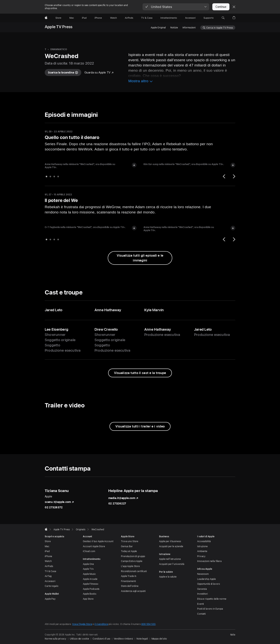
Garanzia (202, 589)
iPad (47, 551)
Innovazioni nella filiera (209, 561)
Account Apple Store (94, 546)
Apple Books (90, 594)
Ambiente (202, 551)
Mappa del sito (159, 639)
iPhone (48, 556)
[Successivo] (234, 176)
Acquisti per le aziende (171, 546)
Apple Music (89, 574)
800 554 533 (149, 624)
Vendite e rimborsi (123, 639)
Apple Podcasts (91, 589)
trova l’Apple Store (82, 624)
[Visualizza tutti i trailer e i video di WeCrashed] (140, 426)
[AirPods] (129, 18)
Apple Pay (50, 599)
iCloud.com (89, 551)
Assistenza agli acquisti (133, 591)
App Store (88, 599)
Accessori (50, 581)
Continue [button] (221, 7)
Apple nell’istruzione (170, 559)
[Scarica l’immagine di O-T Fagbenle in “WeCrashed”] (134, 228)
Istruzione (202, 546)
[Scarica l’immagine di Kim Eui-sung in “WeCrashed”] (233, 165)
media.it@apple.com (123, 498)
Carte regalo (52, 586)
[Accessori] (190, 18)
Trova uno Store (130, 541)
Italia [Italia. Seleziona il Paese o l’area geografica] (233, 635)
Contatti (201, 614)
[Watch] (113, 18)
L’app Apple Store (130, 566)
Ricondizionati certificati (134, 571)
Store (48, 541)
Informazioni (189, 28)
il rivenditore (101, 624)
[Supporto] (209, 18)
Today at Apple (129, 551)
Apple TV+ (88, 569)
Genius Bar (127, 546)
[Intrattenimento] (169, 18)
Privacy (201, 556)
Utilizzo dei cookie (80, 639)
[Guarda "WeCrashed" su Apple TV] (99, 73)
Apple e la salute (168, 577)
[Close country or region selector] (234, 7)
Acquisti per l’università (172, 564)
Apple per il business (170, 541)
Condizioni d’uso (101, 639)
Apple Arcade (90, 579)
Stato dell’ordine (130, 586)
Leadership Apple (206, 579)
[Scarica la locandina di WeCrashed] (63, 73)
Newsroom (203, 574)
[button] (176, 7)
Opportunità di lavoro (208, 584)
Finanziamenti (128, 581)
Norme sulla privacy (56, 639)
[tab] (46, 177)
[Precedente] (225, 176)
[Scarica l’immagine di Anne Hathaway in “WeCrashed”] (134, 165)
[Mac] (72, 18)
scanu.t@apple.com (59, 502)
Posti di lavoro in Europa (210, 609)
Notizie (174, 28)
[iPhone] (98, 18)
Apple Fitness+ (91, 584)
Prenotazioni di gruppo (133, 556)
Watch (48, 561)
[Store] (58, 18)
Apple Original (158, 28)
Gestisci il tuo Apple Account (98, 541)
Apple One (88, 564)
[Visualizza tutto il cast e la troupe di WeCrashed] (140, 373)
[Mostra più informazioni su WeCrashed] (141, 82)
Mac (47, 546)
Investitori (203, 594)
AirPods (49, 566)
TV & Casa (50, 571)
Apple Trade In (129, 576)
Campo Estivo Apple (132, 561)
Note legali (142, 639)
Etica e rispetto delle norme (212, 599)
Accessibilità (204, 541)
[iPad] (84, 18)
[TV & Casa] (147, 18)
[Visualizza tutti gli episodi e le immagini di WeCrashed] (140, 258)
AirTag (48, 576)
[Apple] (46, 18)
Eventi (200, 604)
